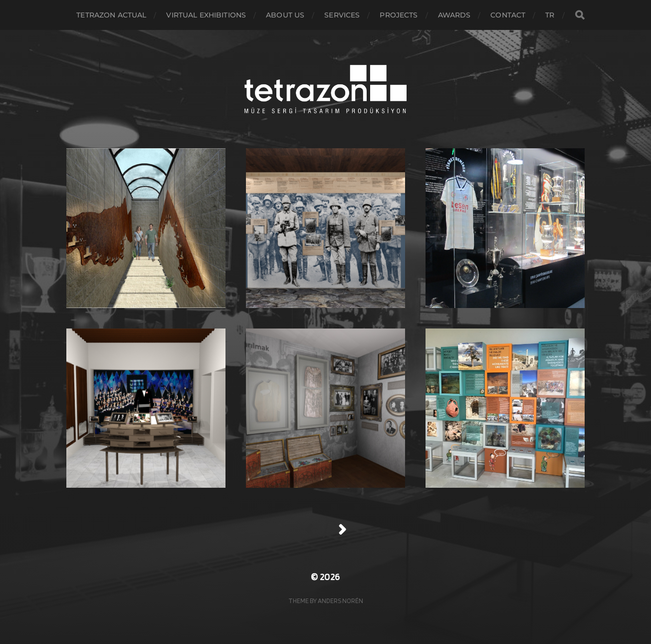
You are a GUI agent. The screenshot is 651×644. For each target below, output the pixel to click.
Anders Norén (340, 601)
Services (342, 15)
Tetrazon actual (111, 15)
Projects (399, 15)
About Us (285, 15)
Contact (508, 15)
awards (454, 15)
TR (550, 15)
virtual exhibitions (206, 15)
